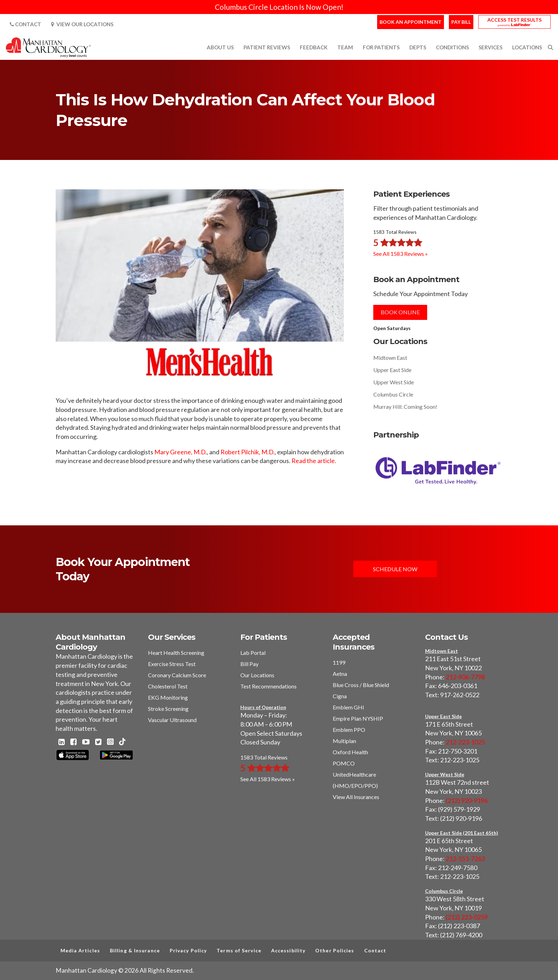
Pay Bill (461, 22)
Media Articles (80, 950)
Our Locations (257, 675)
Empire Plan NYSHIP (358, 718)
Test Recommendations (269, 686)
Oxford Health (350, 752)
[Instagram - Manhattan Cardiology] (110, 742)
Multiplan (344, 741)
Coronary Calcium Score (177, 675)
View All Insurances (356, 797)
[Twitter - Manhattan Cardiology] (98, 742)
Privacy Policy (188, 950)
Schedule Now (395, 569)
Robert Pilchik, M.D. (248, 452)
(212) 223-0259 (467, 917)
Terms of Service (239, 950)
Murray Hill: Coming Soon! (405, 407)
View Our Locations (82, 24)
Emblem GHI (348, 707)
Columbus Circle (393, 394)
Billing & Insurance (135, 950)
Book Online (400, 312)
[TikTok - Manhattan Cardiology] (122, 742)
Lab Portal (253, 653)
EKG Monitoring (168, 697)
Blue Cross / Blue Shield (361, 685)
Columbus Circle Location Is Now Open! (279, 7)
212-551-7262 (465, 859)
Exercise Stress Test (172, 664)
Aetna (340, 674)
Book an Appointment (411, 22)
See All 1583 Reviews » (401, 254)
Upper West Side (394, 382)
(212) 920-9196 (467, 800)
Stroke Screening (168, 709)
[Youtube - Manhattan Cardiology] (86, 742)
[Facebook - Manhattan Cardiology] (73, 742)
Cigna (340, 696)
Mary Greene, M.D (180, 452)
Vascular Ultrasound (172, 720)
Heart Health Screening (176, 653)
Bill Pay (249, 664)
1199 (339, 662)
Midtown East (390, 358)
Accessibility (288, 950)
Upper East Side (392, 370)
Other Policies (335, 950)
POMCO (344, 763)
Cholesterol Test (168, 686)
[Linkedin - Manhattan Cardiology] (62, 742)
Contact (26, 24)
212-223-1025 (465, 742)
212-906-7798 (465, 677)
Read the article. (314, 461)
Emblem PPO (349, 730)
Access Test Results (514, 20)
